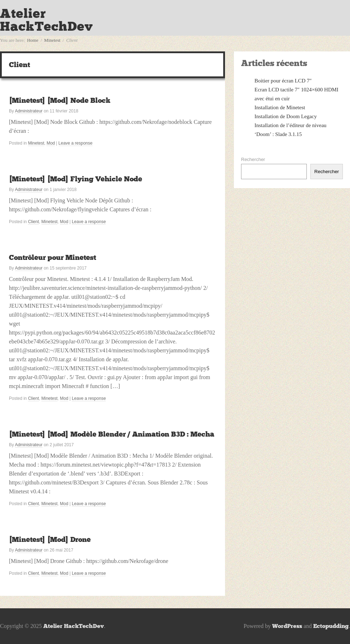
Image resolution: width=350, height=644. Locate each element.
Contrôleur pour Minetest (52, 257)
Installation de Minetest (280, 107)
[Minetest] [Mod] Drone (50, 539)
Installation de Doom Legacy (286, 116)
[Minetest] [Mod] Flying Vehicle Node (76, 179)
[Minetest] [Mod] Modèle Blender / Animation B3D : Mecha (112, 434)
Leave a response (76, 143)
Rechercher (253, 159)
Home (33, 40)
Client (33, 222)
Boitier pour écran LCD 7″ (283, 81)
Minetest (52, 40)
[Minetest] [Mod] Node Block (60, 100)
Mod (51, 143)
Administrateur (29, 111)
